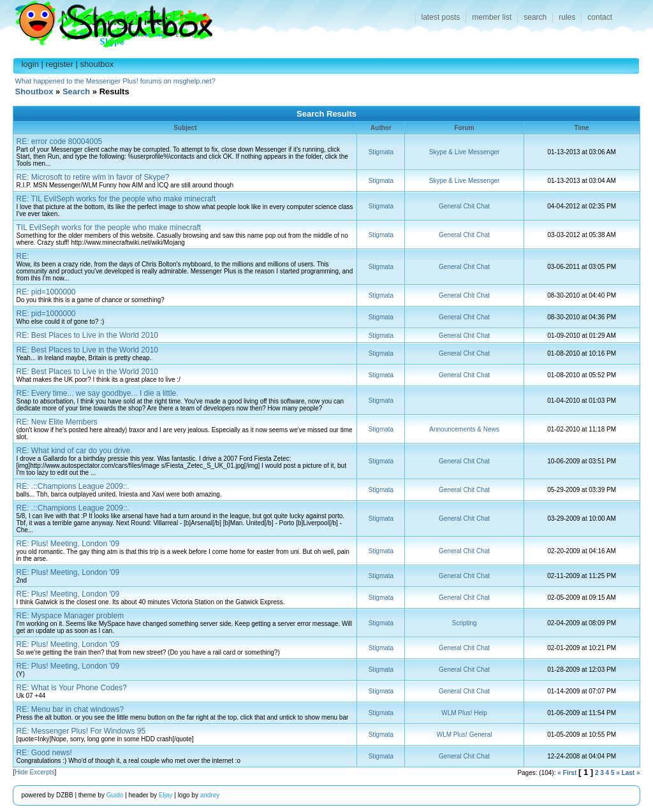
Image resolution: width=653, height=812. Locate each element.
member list (492, 17)
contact (600, 17)
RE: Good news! (44, 753)
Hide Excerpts (34, 772)
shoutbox (97, 64)
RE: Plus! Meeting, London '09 (68, 544)
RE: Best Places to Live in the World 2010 (87, 335)
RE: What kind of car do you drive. (74, 451)
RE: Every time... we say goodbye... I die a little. (97, 393)
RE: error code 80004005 (59, 141)
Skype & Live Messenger (465, 152)
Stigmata (381, 152)
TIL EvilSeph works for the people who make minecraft (108, 228)
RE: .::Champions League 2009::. (72, 486)
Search (76, 91)
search (535, 17)
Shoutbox (106, 21)
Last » (631, 773)
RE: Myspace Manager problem (70, 616)
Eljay (166, 795)
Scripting (465, 623)
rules (567, 17)
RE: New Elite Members (56, 422)
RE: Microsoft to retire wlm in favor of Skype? (92, 177)
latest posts (441, 17)
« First (567, 773)
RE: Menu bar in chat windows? (70, 709)
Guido (115, 795)
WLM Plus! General (465, 735)
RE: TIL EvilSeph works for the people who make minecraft (116, 199)
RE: (22, 256)
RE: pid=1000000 (46, 292)
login (30, 64)
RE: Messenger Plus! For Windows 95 (81, 731)
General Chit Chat (464, 206)
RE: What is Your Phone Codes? (71, 688)
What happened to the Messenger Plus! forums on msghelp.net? (115, 81)
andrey (210, 795)
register (60, 64)
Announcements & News (464, 429)
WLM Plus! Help (464, 713)
